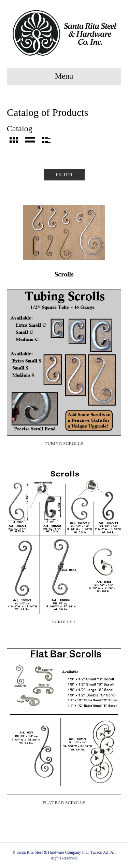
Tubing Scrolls (64, 443)
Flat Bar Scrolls (64, 803)
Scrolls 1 (64, 622)
